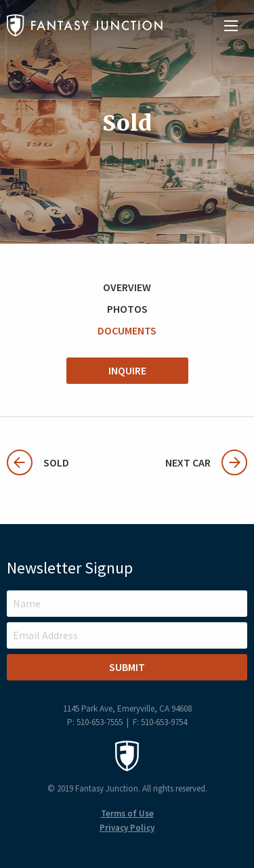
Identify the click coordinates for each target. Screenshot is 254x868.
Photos (127, 309)
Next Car (206, 462)
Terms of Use (127, 813)
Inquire (127, 370)
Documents (127, 330)
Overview (127, 287)
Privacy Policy (127, 828)
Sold (38, 462)
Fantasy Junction (85, 25)
